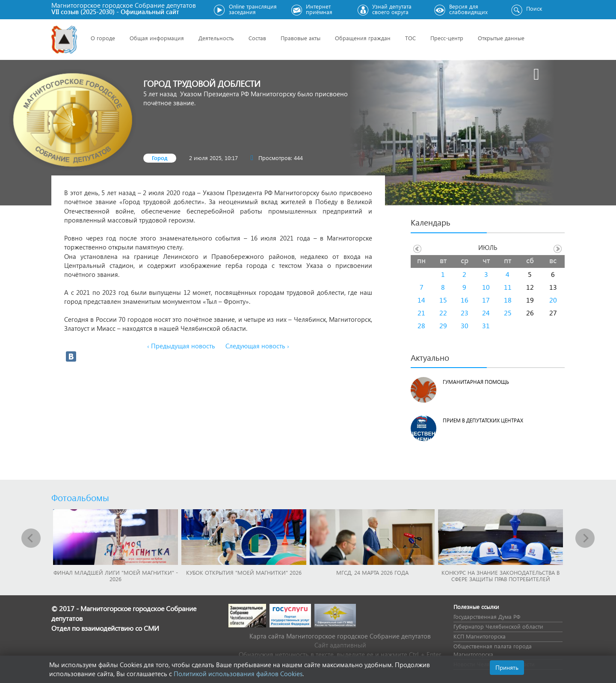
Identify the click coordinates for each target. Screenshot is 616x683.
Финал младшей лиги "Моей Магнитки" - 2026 (116, 576)
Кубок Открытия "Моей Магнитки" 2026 (244, 572)
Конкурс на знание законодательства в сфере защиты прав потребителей (500, 576)
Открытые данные (501, 38)
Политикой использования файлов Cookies (238, 674)
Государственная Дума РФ (487, 616)
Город (160, 158)
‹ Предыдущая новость (181, 346)
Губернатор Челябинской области (498, 626)
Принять (507, 667)
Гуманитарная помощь (476, 382)
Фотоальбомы (80, 497)
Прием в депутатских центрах (483, 420)
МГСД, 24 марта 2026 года (372, 572)
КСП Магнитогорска (480, 636)
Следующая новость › (257, 346)
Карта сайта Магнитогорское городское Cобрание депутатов (340, 636)
